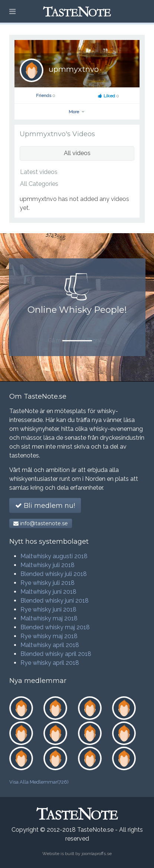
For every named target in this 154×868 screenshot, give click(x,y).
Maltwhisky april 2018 (50, 645)
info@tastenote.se (41, 523)
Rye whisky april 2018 (50, 663)
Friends (46, 95)
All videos (77, 153)
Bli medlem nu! (45, 506)
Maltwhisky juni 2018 (48, 592)
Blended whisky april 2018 (56, 654)
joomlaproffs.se (97, 854)
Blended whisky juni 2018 (55, 601)
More (77, 112)
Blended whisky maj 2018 (55, 627)
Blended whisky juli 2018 (54, 574)
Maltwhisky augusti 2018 (54, 556)
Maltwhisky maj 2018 (49, 618)
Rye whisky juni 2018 (48, 609)
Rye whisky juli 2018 (47, 583)
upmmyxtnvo (74, 69)
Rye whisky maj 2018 (49, 636)
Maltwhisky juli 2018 (47, 565)
